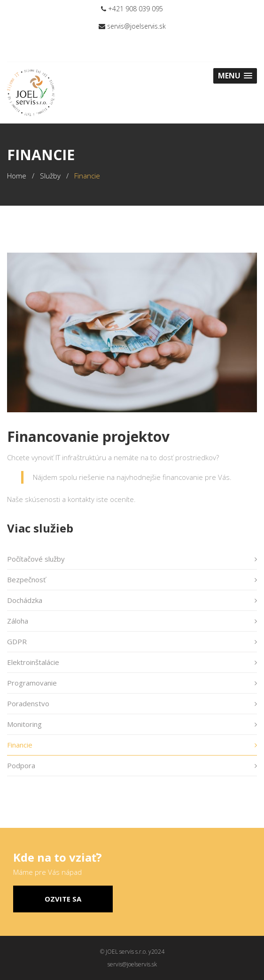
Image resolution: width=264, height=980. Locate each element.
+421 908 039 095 (132, 9)
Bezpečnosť (26, 579)
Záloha (18, 621)
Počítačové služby (36, 559)
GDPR (17, 641)
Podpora (21, 765)
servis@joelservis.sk (132, 26)
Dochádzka (25, 600)
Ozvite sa (63, 899)
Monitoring (24, 724)
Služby (50, 176)
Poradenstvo (28, 703)
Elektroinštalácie (33, 662)
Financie (20, 745)
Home (17, 176)
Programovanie (32, 683)
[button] (235, 76)
